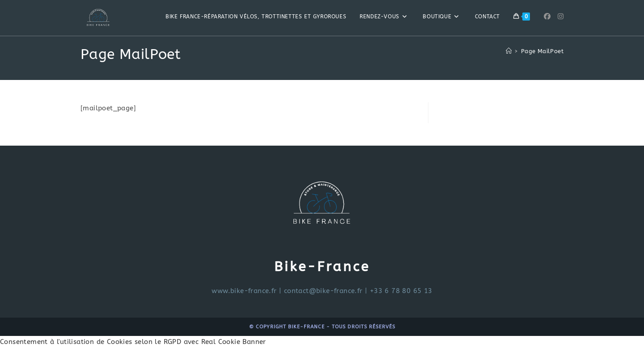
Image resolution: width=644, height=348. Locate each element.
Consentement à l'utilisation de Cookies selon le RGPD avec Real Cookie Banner (133, 342)
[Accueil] (509, 51)
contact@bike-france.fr (323, 291)
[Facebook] (547, 17)
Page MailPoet (542, 51)
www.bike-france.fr (244, 291)
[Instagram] (561, 17)
